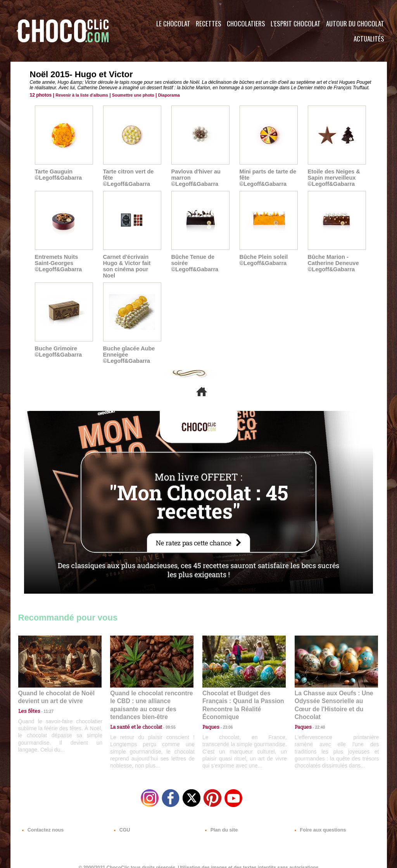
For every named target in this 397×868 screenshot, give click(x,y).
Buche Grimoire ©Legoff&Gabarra (58, 345)
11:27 (44, 704)
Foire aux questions (318, 821)
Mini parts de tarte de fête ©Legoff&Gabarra (268, 175)
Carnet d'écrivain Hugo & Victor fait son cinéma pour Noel (132, 263)
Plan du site (220, 821)
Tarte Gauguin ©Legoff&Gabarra (58, 175)
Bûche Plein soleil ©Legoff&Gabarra (263, 260)
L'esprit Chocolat (296, 23)
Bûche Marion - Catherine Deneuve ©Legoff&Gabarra (332, 263)
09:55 (164, 711)
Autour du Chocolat (355, 23)
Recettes (209, 23)
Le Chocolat (173, 23)
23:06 (225, 719)
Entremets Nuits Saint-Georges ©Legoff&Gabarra (58, 263)
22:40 (317, 711)
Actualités (369, 39)
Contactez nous (42, 821)
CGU (121, 821)
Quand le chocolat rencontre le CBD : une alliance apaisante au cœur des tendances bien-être (151, 694)
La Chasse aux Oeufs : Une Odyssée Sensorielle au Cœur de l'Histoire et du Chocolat (333, 694)
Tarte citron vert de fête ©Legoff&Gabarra (131, 175)
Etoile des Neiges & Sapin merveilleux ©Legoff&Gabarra (333, 178)
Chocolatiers (246, 23)
